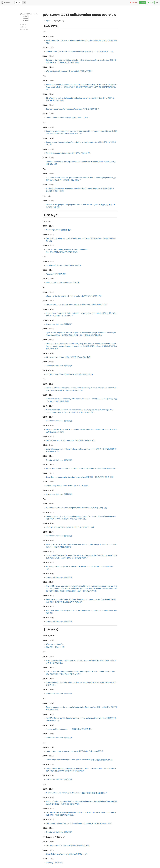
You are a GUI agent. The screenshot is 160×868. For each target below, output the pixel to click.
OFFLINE (134, 3)
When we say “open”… (55, 644)
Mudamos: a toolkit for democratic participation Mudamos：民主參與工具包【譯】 (77, 508)
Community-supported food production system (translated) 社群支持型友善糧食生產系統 (79, 760)
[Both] (20, 3)
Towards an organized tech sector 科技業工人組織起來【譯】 (69, 153)
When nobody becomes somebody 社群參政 (63, 283)
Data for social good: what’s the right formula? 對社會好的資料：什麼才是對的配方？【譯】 (80, 51)
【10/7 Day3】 (25, 20)
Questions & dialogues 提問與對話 (59, 324)
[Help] (29, 3)
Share (151, 3)
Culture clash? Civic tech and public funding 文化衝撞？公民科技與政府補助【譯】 (77, 305)
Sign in (143, 3)
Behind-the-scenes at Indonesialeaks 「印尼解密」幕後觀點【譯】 (71, 440)
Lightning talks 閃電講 (54, 863)
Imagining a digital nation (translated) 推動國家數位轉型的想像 (70, 374)
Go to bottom (24, 30)
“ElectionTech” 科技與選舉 (56, 274)
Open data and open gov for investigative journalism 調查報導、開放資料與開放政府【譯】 (80, 477)
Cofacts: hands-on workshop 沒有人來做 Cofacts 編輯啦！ (68, 118)
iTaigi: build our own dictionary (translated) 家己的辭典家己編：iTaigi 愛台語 (75, 751)
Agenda (49, 21)
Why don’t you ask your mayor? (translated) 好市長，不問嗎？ (70, 71)
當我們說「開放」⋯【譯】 (56, 647)
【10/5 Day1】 (25, 16)
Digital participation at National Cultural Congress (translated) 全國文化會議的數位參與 (79, 823)
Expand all (23, 24)
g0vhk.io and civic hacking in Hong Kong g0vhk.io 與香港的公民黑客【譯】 (74, 296)
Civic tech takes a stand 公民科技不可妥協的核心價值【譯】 (69, 357)
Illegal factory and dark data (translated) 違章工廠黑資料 (67, 486)
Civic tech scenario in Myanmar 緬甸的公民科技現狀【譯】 (68, 846)
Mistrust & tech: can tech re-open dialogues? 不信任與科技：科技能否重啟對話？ (77, 793)
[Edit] (16, 3)
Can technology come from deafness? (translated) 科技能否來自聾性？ (73, 109)
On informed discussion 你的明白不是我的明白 (64, 265)
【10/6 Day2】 (25, 18)
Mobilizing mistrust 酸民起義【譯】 (59, 230)
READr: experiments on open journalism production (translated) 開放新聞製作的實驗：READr (81, 469)
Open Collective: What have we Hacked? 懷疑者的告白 (67, 854)
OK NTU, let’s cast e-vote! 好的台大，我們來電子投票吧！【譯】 (70, 527)
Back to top (24, 27)
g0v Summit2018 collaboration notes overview (30, 14)
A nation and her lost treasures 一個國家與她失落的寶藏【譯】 (70, 729)
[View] (24, 3)
